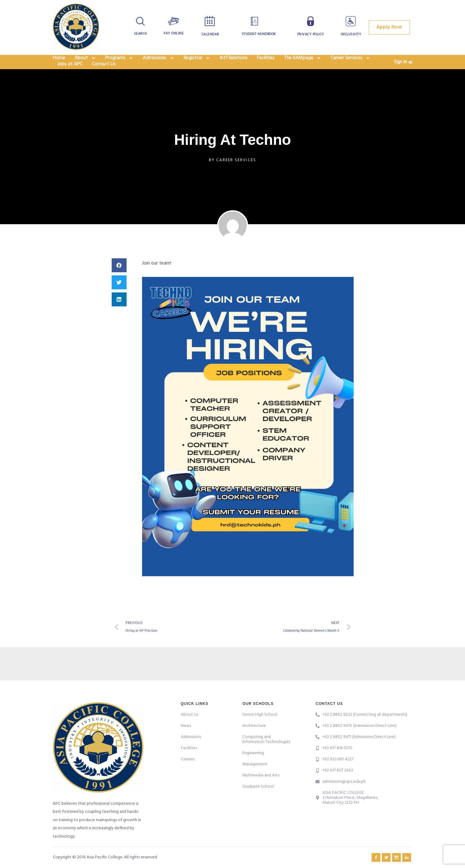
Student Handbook (259, 34)
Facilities (266, 62)
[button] (119, 280)
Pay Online (174, 33)
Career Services (351, 62)
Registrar (197, 62)
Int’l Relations (234, 62)
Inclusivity (351, 34)
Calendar (210, 34)
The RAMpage (303, 62)
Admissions (159, 62)
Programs (119, 62)
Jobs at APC (70, 76)
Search (140, 34)
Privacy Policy (311, 34)
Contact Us (104, 76)
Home (59, 62)
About (85, 62)
